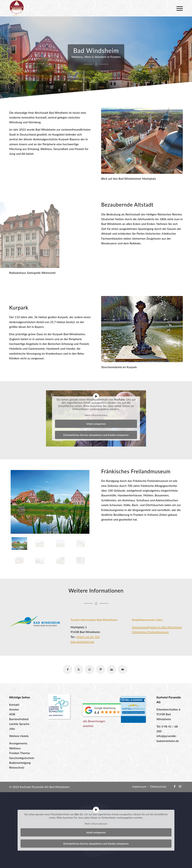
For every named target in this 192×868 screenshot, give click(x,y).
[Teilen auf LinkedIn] (112, 669)
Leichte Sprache (19, 724)
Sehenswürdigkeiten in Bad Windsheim (157, 627)
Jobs (12, 729)
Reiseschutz (17, 767)
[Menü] (178, 8)
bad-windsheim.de (82, 642)
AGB (12, 714)
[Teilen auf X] (79, 669)
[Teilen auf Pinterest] (101, 669)
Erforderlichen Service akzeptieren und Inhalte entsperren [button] (96, 435)
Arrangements (18, 743)
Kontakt (14, 705)
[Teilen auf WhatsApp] (90, 669)
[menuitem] (178, 8)
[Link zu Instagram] (180, 786)
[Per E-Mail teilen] (123, 669)
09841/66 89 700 (88, 637)
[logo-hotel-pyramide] (17, 8)
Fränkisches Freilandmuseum (150, 632)
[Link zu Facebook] (175, 786)
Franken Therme (20, 753)
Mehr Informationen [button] (96, 415)
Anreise (14, 709)
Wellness (15, 748)
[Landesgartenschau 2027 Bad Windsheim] (59, 707)
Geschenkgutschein (22, 758)
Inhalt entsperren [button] (96, 424)
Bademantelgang (20, 763)
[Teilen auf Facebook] (68, 669)
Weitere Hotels (19, 736)
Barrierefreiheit (19, 719)
